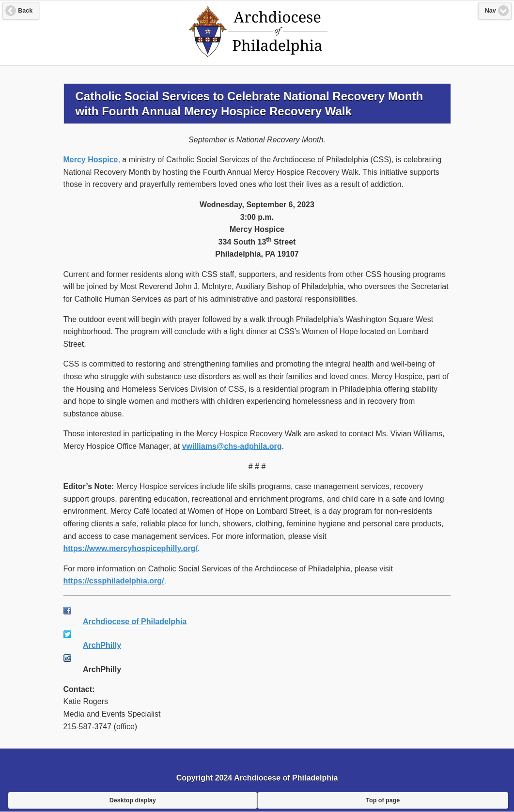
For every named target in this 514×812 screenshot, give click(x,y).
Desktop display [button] (133, 800)
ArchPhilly (102, 645)
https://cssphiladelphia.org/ (114, 581)
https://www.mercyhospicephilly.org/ (131, 548)
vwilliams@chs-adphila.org (232, 446)
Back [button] (25, 11)
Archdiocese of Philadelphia (135, 621)
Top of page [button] (383, 800)
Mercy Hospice (91, 160)
